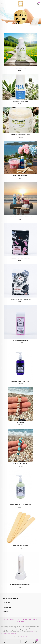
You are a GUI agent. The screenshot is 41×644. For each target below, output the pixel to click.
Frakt (6, 620)
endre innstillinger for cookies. (9, 633)
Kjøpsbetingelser (15, 620)
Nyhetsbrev (21, 622)
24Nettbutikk (24, 637)
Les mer (32, 632)
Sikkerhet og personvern (29, 620)
